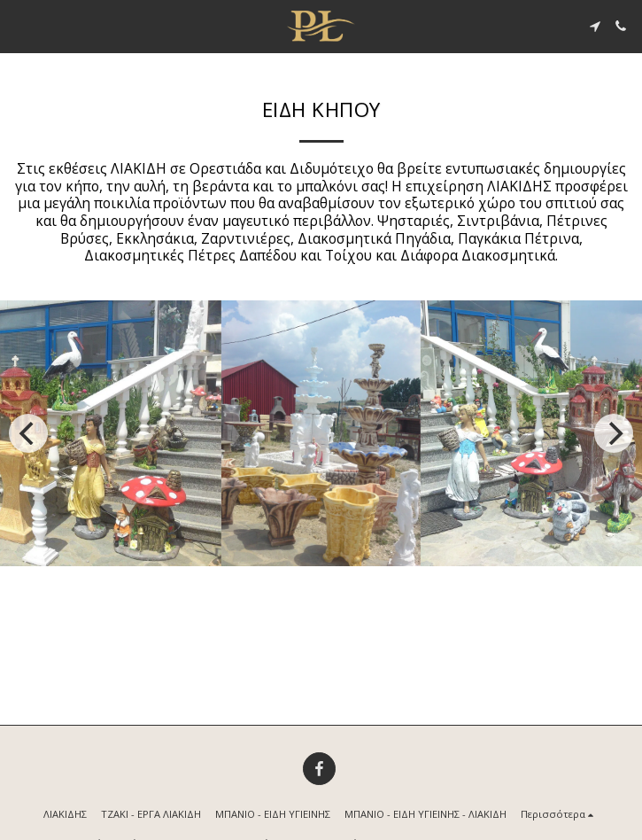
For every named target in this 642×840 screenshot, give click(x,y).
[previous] (28, 433)
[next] (614, 433)
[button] (19, 25)
